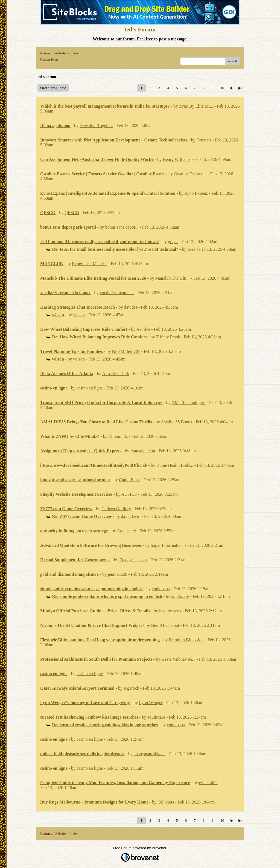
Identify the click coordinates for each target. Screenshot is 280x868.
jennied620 (117, 574)
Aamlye (143, 329)
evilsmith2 (208, 783)
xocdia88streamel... (117, 293)
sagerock (131, 688)
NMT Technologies (188, 402)
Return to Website (53, 53)
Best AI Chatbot (165, 625)
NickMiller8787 (126, 351)
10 (222, 88)
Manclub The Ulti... (172, 278)
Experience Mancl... (90, 264)
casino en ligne (90, 388)
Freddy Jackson (133, 560)
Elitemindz (118, 436)
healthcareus (170, 611)
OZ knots (166, 802)
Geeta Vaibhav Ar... (178, 659)
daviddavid (131, 516)
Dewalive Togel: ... (96, 126)
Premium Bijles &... (186, 640)
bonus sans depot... (122, 227)
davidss (131, 307)
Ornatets (204, 140)
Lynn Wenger (151, 703)
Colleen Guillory (116, 509)
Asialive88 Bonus (176, 422)
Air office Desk (116, 374)
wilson (79, 315)
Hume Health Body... (175, 465)
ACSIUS (129, 494)
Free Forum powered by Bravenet (140, 848)
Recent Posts (49, 59)
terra (191, 249)
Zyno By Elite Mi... (196, 106)
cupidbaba (161, 589)
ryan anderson (143, 451)
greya (173, 242)
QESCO (72, 213)
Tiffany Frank (168, 337)
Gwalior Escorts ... (190, 174)
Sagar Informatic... (167, 545)
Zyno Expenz (196, 193)
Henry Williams (177, 159)
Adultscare (126, 531)
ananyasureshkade (150, 754)
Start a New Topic (53, 88)
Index (74, 53)
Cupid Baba (129, 480)
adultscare (180, 596)
